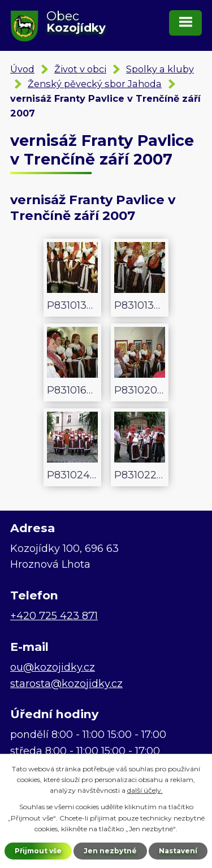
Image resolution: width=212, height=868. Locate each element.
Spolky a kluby (160, 69)
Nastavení (178, 851)
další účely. (145, 790)
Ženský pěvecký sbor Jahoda (95, 84)
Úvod (22, 69)
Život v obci (80, 69)
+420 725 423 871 (54, 616)
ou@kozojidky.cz (53, 667)
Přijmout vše (38, 851)
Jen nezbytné (110, 851)
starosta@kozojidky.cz (66, 684)
